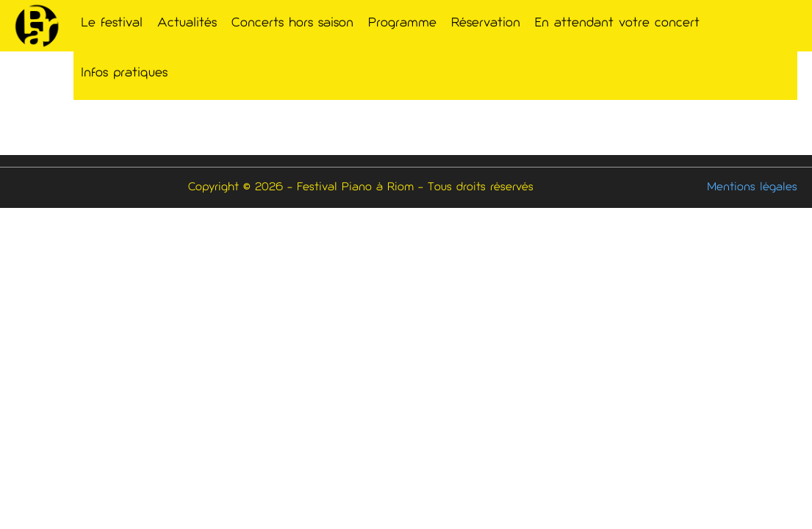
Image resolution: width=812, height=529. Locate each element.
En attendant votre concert (617, 24)
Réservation (486, 24)
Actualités (187, 24)
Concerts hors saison (292, 24)
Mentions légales (752, 188)
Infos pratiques (124, 73)
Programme (402, 24)
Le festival (112, 24)
